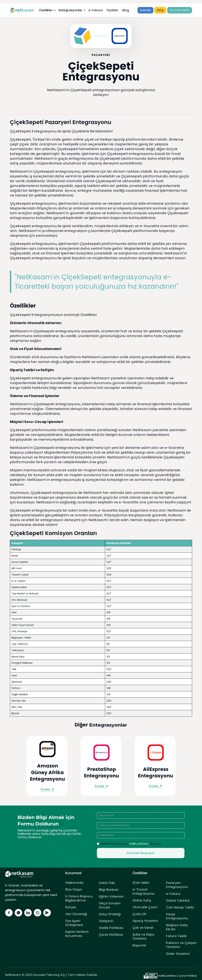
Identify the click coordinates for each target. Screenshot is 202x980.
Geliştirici (106, 921)
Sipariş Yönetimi (145, 921)
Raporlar (139, 945)
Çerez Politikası (111, 935)
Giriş (160, 10)
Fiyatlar (112, 10)
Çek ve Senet (143, 928)
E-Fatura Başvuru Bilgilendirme (79, 898)
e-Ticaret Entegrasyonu (144, 891)
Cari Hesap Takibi (180, 907)
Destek (145, 10)
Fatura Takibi (176, 936)
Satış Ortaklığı (110, 914)
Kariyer (71, 907)
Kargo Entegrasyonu (177, 916)
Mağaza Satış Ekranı (177, 927)
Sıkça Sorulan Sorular (110, 905)
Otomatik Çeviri (145, 907)
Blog (126, 10)
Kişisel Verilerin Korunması (77, 934)
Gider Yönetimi (178, 954)
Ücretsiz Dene (180, 10)
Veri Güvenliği (76, 914)
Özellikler (46, 10)
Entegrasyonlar (71, 10)
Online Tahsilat (178, 901)
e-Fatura (96, 10)
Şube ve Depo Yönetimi (144, 936)
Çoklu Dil (139, 914)
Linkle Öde (107, 883)
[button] (47, 10)
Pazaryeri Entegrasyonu (177, 885)
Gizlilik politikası (167, 976)
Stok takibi (141, 883)
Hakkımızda (74, 883)
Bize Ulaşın (74, 889)
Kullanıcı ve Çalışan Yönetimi (181, 945)
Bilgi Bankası (109, 890)
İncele (45, 789)
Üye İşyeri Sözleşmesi (74, 923)
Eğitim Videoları (111, 896)
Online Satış (142, 900)
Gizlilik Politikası (111, 928)
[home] (22, 10)
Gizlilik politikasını (139, 844)
